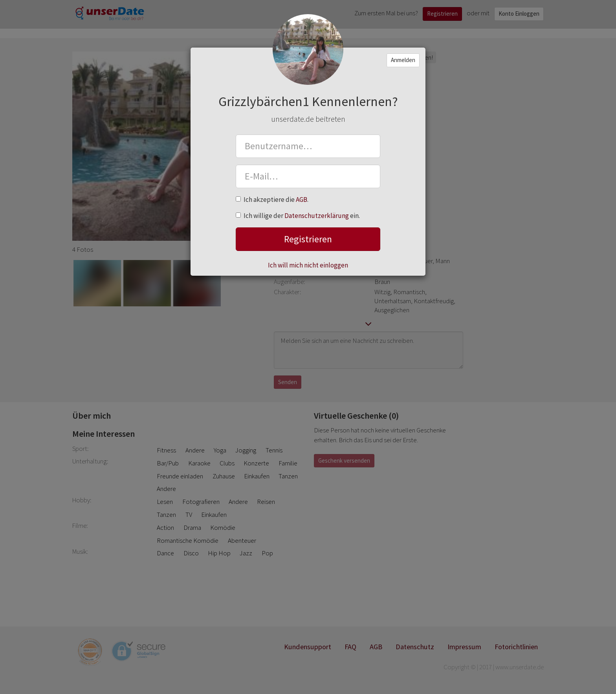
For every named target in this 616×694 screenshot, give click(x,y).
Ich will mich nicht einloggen (308, 265)
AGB (302, 200)
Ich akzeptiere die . (272, 200)
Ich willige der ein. (298, 216)
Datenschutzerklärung (317, 216)
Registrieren (308, 239)
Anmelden (403, 60)
